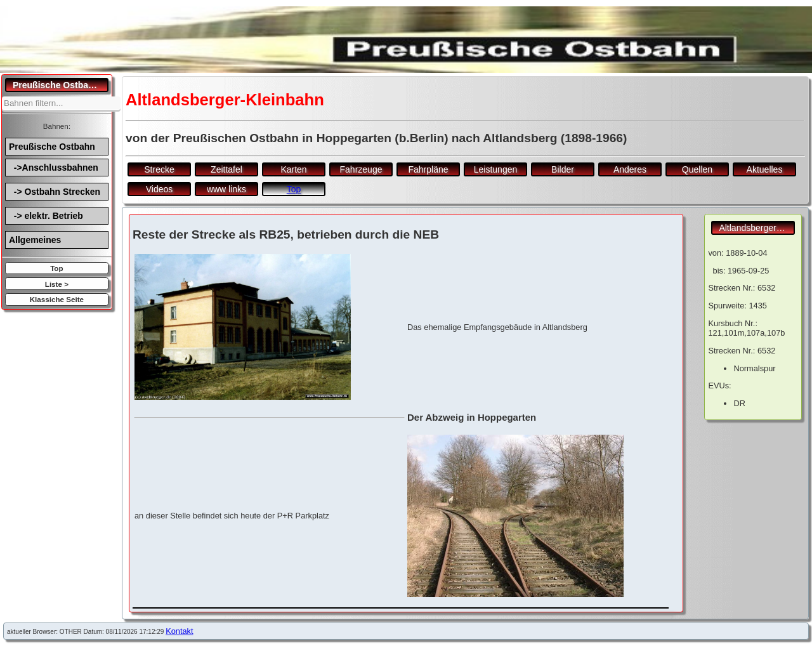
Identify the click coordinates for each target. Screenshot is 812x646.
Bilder (563, 169)
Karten (293, 169)
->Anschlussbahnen (54, 168)
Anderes (630, 169)
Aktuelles (765, 169)
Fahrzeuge (361, 169)
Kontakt (179, 631)
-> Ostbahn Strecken (55, 192)
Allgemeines (35, 240)
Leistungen (496, 169)
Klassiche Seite (57, 299)
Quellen (697, 169)
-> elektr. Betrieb (46, 216)
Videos (160, 189)
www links (226, 189)
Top (56, 268)
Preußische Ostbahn (52, 147)
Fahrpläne (428, 169)
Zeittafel (226, 169)
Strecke (159, 169)
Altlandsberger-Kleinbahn (757, 228)
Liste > (57, 284)
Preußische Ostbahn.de (61, 85)
